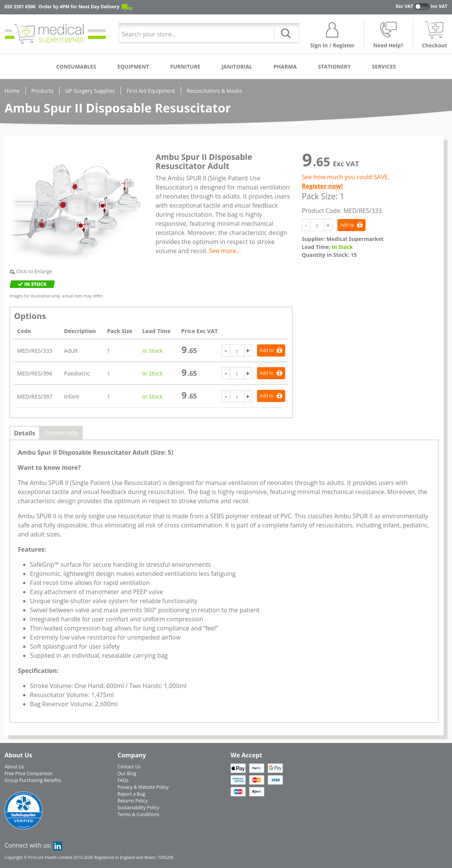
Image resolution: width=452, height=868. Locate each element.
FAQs (123, 780)
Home (12, 91)
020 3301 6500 (20, 7)
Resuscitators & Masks (215, 91)
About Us (14, 767)
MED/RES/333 (35, 350)
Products (42, 91)
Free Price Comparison (29, 773)
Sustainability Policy (138, 808)
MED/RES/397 (35, 396)
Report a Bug (131, 794)
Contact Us (129, 767)
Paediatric (77, 373)
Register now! (322, 186)
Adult (71, 350)
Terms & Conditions (138, 814)
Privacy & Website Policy (143, 787)
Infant (72, 396)
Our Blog (127, 773)
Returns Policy (133, 801)
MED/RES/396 (35, 373)
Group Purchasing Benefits (33, 780)
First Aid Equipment (151, 91)
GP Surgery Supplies (90, 91)
